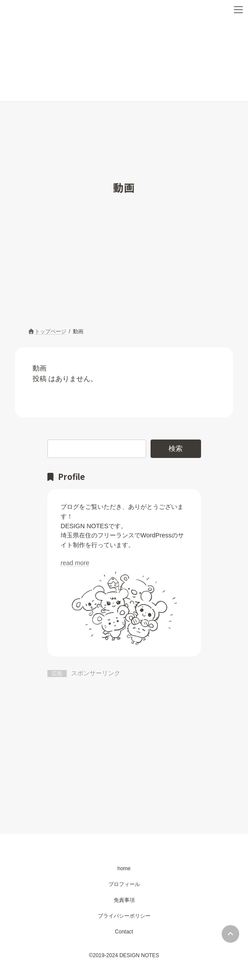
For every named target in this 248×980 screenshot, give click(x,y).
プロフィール (124, 884)
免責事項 (124, 900)
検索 (176, 449)
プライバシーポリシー (124, 916)
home (124, 868)
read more (75, 563)
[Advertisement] (124, 744)
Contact (124, 932)
